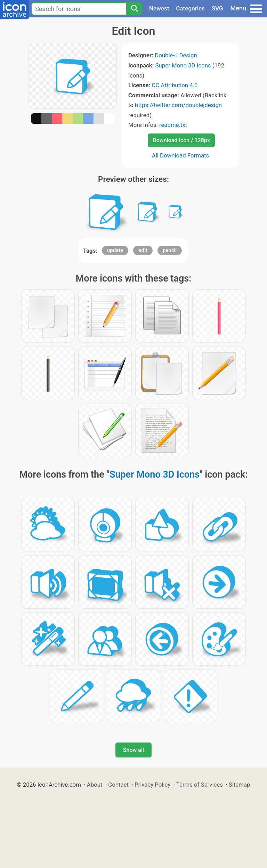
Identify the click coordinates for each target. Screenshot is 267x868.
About (95, 785)
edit (143, 250)
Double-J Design (176, 55)
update (115, 250)
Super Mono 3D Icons (183, 65)
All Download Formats (181, 155)
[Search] (134, 9)
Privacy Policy (152, 785)
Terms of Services (200, 785)
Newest (159, 8)
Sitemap (240, 785)
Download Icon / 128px (181, 140)
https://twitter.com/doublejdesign (178, 105)
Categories (190, 8)
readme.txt (173, 125)
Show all (133, 750)
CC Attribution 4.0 (175, 85)
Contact (118, 785)
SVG (217, 8)
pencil (170, 250)
